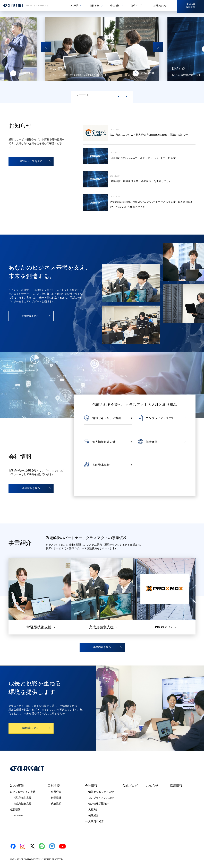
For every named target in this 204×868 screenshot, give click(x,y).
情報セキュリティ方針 (101, 792)
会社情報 (91, 786)
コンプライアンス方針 (101, 798)
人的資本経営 (96, 821)
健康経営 (93, 815)
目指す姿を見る (30, 316)
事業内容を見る (102, 647)
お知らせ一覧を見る (31, 161)
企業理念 (56, 792)
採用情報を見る (30, 728)
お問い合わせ (160, 6)
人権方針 (93, 810)
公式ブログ (136, 6)
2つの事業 (17, 786)
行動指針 (56, 798)
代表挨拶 (56, 804)
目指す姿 (54, 786)
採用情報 (176, 786)
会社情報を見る (31, 488)
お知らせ (152, 786)
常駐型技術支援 (23, 798)
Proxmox (18, 815)
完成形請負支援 (23, 804)
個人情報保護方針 (99, 804)
